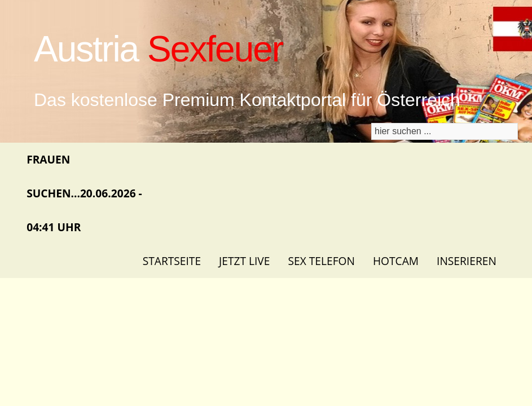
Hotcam (396, 261)
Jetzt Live (244, 261)
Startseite (172, 261)
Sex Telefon (321, 261)
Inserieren (467, 261)
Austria (158, 49)
